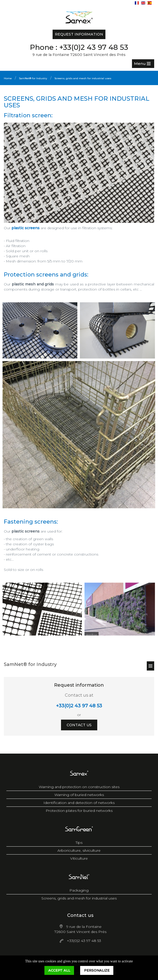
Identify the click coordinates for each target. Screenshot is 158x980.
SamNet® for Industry (33, 78)
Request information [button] (79, 34)
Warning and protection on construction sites (79, 787)
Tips (79, 843)
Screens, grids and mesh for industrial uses (83, 78)
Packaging (79, 890)
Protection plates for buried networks (79, 811)
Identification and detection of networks (79, 803)
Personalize (97, 970)
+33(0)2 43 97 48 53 (94, 47)
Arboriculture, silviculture (79, 850)
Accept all (59, 970)
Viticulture (79, 858)
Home (8, 78)
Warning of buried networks (79, 795)
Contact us (79, 725)
